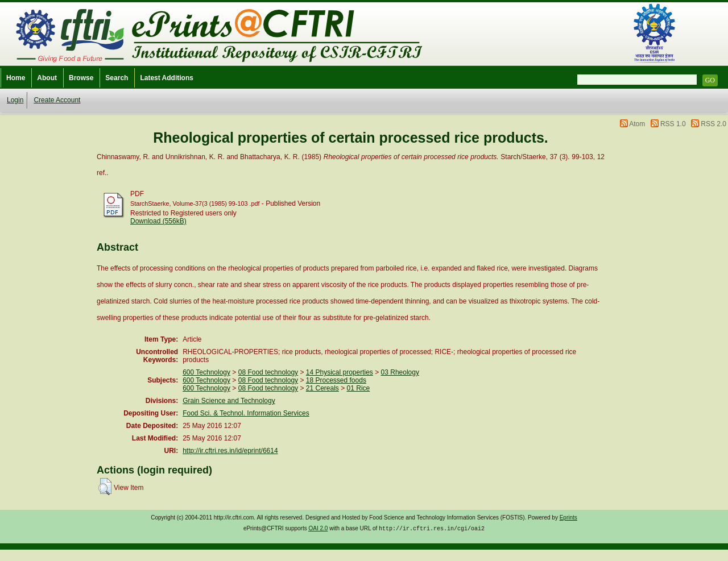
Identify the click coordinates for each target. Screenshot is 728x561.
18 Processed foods (336, 380)
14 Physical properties (340, 372)
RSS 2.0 (713, 124)
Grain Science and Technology (229, 401)
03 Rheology (400, 372)
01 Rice (359, 388)
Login (15, 100)
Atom (637, 124)
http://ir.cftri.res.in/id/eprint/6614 (230, 451)
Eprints (568, 518)
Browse (81, 78)
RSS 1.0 (673, 124)
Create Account (57, 100)
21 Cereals (322, 388)
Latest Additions (167, 78)
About (47, 78)
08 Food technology (268, 372)
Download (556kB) (158, 221)
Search (117, 78)
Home (16, 78)
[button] (105, 487)
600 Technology (206, 372)
